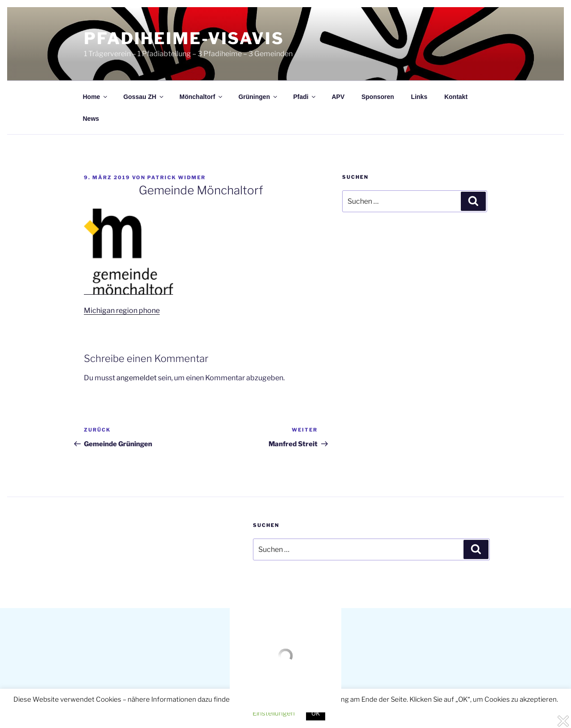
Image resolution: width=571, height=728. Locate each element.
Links (419, 97)
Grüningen (258, 97)
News (91, 119)
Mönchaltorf (201, 97)
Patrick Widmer (176, 177)
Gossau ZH (144, 97)
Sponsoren (378, 97)
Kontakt (456, 97)
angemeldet (137, 378)
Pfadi (305, 97)
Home (96, 97)
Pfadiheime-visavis (184, 38)
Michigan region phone (122, 311)
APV (338, 97)
